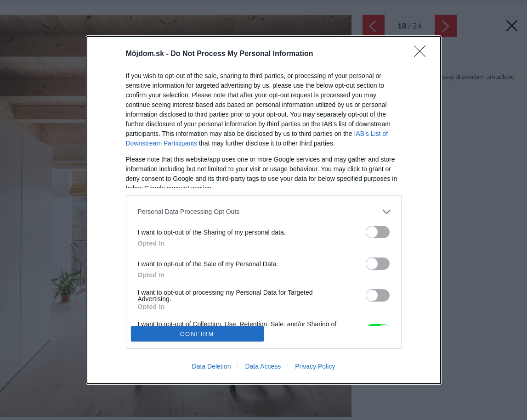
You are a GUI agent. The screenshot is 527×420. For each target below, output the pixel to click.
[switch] (378, 232)
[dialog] (264, 210)
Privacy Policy (315, 366)
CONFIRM (197, 334)
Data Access (263, 366)
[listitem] (264, 212)
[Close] (423, 54)
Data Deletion (212, 366)
